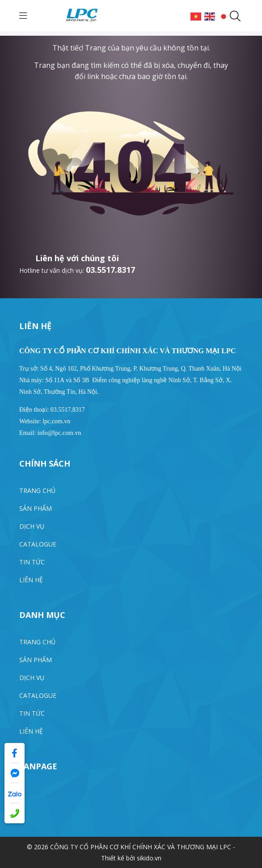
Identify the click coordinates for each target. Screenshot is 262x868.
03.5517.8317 (110, 270)
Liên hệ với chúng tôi (77, 258)
